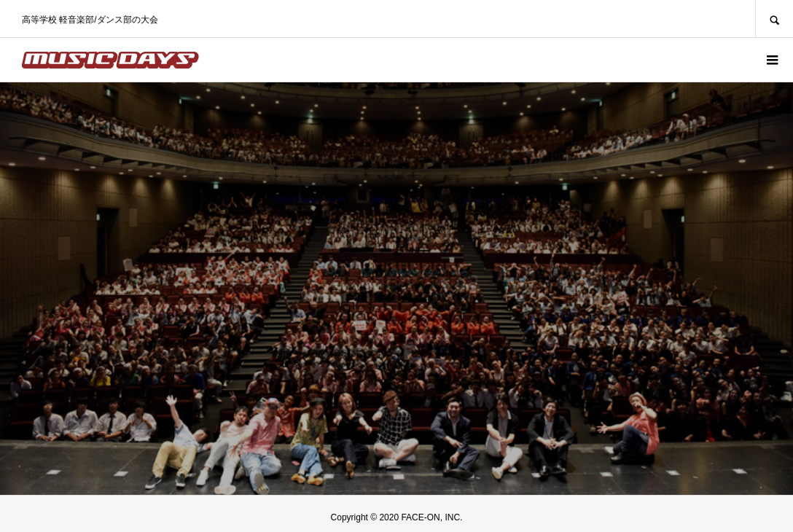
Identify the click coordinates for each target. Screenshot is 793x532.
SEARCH (774, 19)
